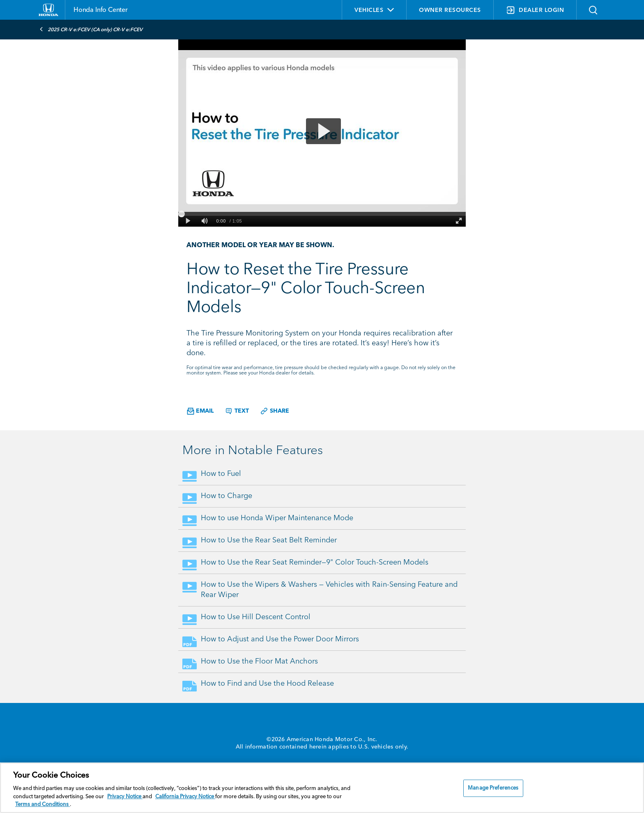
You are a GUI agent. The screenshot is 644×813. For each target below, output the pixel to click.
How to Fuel (221, 474)
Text (237, 411)
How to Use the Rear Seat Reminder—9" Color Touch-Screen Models (315, 563)
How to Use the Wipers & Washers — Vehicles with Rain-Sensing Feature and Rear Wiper (329, 590)
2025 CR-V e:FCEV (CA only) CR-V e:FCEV (91, 29)
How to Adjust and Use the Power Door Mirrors (280, 639)
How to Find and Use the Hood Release (267, 684)
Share (275, 411)
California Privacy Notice (185, 797)
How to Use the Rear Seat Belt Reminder (269, 540)
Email (200, 411)
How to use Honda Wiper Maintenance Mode (277, 518)
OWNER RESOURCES (450, 10)
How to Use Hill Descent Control (256, 617)
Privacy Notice (125, 797)
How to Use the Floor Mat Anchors (259, 661)
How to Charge (227, 496)
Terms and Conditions (43, 805)
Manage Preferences (493, 788)
